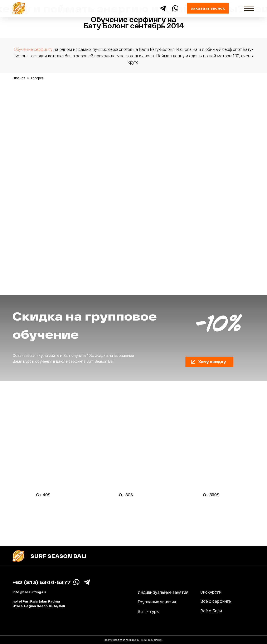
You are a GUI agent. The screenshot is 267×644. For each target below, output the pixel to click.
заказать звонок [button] (208, 8)
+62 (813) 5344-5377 (42, 582)
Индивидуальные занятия (163, 592)
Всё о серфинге (215, 601)
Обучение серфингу (33, 49)
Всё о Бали (211, 611)
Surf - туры (149, 611)
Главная (19, 78)
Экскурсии (211, 592)
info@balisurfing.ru (29, 592)
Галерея (37, 78)
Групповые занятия (157, 602)
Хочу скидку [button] (212, 362)
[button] (193, 362)
